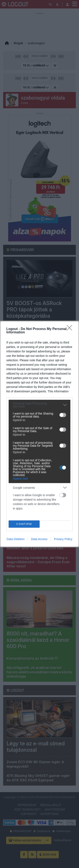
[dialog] (39, 434)
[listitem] (39, 405)
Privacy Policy (63, 539)
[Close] (71, 329)
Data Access (39, 539)
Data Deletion (16, 539)
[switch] (63, 415)
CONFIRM (24, 524)
